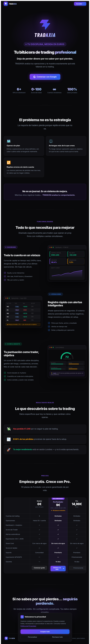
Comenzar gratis (39, 568)
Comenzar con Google (45, 77)
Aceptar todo (45, 632)
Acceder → (80, 4)
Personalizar (33, 637)
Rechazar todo (58, 637)
